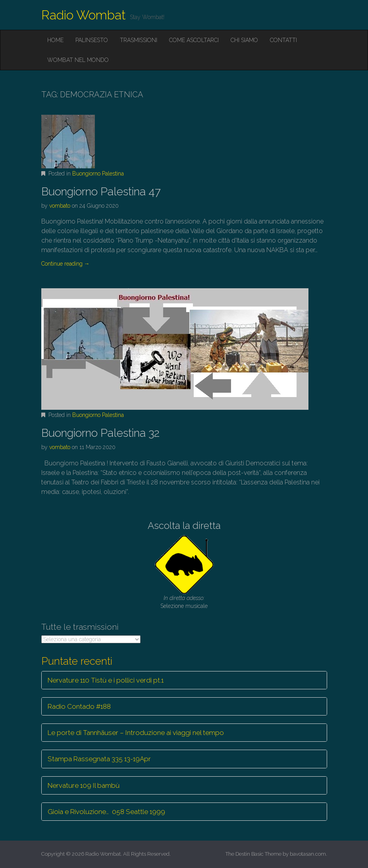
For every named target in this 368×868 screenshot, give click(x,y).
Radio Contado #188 (79, 706)
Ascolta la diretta (184, 526)
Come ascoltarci (194, 40)
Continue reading (66, 264)
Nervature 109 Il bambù (84, 785)
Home (55, 40)
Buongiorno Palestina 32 (100, 433)
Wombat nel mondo (78, 60)
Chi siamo (244, 40)
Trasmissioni (139, 40)
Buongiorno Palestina (98, 174)
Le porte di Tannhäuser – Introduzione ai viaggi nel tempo (136, 733)
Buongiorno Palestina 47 (101, 192)
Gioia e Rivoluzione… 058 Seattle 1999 (106, 812)
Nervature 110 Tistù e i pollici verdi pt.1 (106, 680)
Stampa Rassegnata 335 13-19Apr (99, 759)
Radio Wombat (84, 15)
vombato (60, 206)
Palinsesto (92, 40)
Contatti (283, 40)
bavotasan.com (308, 854)
